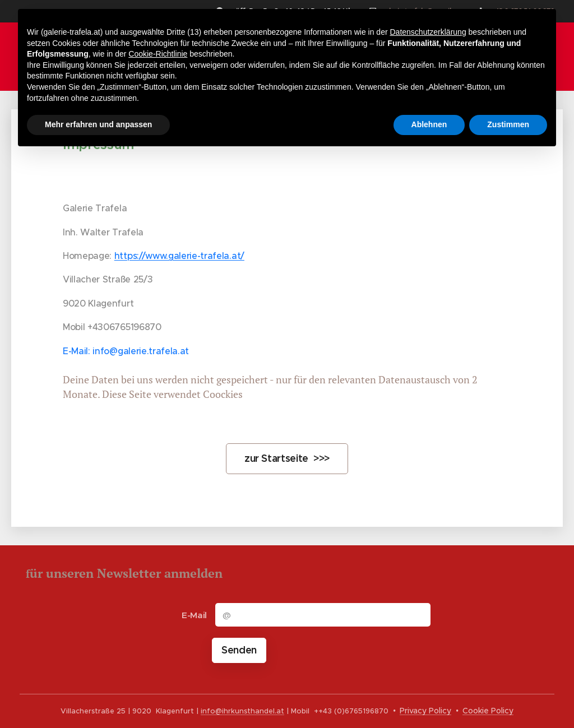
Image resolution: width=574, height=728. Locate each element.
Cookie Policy (488, 711)
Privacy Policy (425, 711)
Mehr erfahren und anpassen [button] (98, 124)
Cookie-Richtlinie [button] (158, 54)
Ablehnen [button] (429, 124)
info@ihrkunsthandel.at (242, 711)
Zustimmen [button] (508, 124)
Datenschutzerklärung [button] (428, 32)
